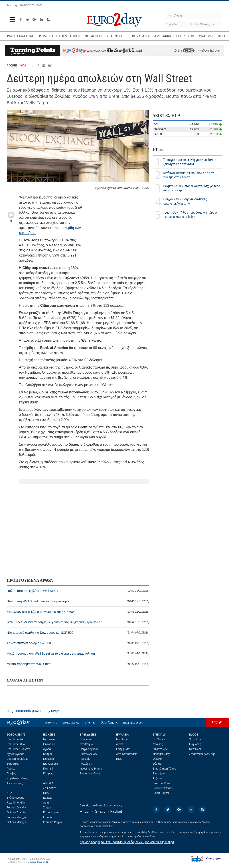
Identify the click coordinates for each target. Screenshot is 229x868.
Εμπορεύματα (51, 812)
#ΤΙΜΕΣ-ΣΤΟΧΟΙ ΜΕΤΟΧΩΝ (60, 36)
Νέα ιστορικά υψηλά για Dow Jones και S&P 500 (78, 633)
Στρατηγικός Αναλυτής (202, 754)
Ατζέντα (157, 778)
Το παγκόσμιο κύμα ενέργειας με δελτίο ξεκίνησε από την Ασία (190, 162)
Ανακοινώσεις (15, 783)
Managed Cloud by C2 (38, 862)
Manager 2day (161, 754)
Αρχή (215, 722)
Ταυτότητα (50, 722)
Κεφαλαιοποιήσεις (17, 778)
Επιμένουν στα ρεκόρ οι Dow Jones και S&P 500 (78, 612)
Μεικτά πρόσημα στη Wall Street (78, 664)
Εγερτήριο (159, 774)
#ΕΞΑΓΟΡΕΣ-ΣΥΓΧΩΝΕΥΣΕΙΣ (106, 36)
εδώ (189, 50)
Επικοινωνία (71, 722)
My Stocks (122, 739)
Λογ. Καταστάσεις (127, 754)
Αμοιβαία (85, 759)
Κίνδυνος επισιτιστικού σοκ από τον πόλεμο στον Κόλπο (188, 175)
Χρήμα (47, 808)
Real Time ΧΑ (15, 739)
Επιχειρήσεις (51, 764)
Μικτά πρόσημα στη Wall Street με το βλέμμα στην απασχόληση (78, 654)
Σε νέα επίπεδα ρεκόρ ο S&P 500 (78, 643)
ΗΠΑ (23, 66)
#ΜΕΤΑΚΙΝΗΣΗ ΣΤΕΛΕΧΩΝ (174, 36)
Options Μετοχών (17, 822)
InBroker (108, 826)
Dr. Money (159, 739)
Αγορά (47, 749)
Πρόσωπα (86, 739)
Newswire (49, 739)
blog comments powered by (33, 711)
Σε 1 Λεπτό (50, 788)
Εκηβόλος (195, 744)
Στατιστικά (13, 764)
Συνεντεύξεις (160, 749)
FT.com (159, 150)
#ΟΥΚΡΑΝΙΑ (141, 36)
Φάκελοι (157, 759)
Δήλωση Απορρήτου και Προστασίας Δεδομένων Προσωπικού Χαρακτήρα (127, 842)
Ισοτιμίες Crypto (53, 822)
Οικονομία (49, 744)
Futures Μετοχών (17, 817)
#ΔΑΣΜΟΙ (206, 36)
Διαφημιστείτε (133, 722)
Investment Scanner (92, 769)
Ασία (46, 803)
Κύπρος (48, 774)
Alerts (120, 744)
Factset (116, 811)
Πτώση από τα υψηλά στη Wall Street (78, 591)
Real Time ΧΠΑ (16, 744)
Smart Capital (161, 793)
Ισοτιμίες (48, 817)
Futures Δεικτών (16, 808)
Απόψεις (158, 744)
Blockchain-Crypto (90, 774)
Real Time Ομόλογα (18, 749)
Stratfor (101, 811)
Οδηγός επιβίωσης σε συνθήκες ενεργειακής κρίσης (185, 201)
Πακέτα (11, 769)
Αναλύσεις (86, 764)
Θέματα (157, 764)
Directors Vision (162, 783)
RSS (119, 759)
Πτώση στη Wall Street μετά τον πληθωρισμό (78, 601)
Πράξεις (11, 774)
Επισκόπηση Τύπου (164, 769)
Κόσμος (48, 754)
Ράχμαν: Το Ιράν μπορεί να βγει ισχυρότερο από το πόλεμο (192, 188)
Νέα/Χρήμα (86, 744)
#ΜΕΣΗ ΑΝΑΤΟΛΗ (20, 36)
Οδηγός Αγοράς (89, 749)
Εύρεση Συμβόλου (17, 759)
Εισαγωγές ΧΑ (88, 754)
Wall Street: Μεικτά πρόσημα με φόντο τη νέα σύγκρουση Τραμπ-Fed (78, 622)
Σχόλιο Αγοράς (15, 754)
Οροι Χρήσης (109, 722)
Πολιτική (48, 769)
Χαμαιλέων (196, 739)
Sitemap (90, 722)
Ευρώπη (48, 798)
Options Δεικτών (16, 812)
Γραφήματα (123, 749)
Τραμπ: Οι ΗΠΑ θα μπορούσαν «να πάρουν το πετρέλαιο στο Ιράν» (190, 215)
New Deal (195, 749)
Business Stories (163, 788)
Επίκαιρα (49, 759)
